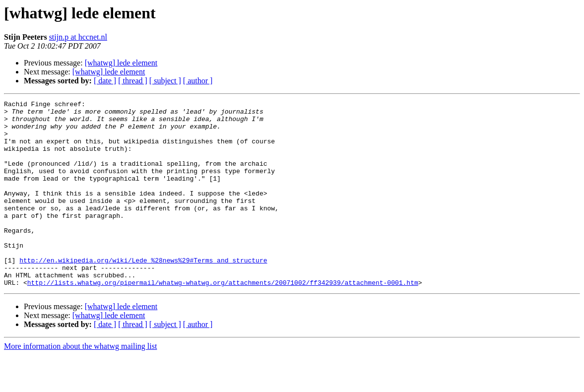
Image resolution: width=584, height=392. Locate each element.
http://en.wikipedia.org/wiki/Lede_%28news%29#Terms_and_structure (143, 293)
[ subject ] (165, 81)
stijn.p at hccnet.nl (78, 37)
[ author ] (198, 81)
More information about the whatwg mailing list (80, 383)
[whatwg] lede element (121, 63)
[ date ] (105, 81)
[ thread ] (133, 81)
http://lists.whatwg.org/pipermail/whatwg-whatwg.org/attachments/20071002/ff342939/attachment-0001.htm (223, 320)
